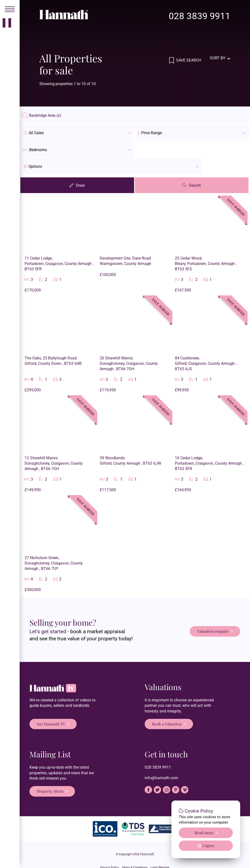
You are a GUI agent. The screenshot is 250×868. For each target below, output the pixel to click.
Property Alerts (50, 775)
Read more (204, 833)
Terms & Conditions (135, 847)
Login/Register (163, 847)
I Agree (206, 846)
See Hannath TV (51, 707)
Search (196, 169)
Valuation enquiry (213, 613)
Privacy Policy (107, 847)
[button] (192, 149)
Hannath (147, 837)
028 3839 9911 (200, 16)
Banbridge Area (45, 116)
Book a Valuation (167, 707)
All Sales (78, 132)
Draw (81, 169)
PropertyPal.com (151, 856)
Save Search (188, 58)
